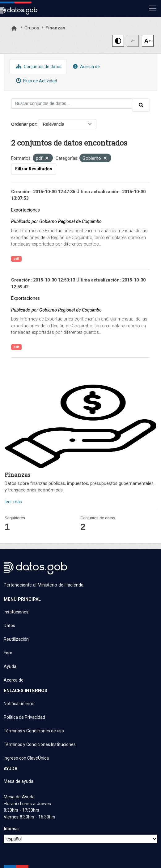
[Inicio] (14, 28)
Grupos (32, 28)
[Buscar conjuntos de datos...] (72, 104)
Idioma (11, 829)
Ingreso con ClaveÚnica (26, 758)
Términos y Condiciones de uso (34, 731)
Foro (8, 653)
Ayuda (10, 666)
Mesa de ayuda (19, 781)
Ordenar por (24, 124)
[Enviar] (141, 105)
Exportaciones (25, 210)
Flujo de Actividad (36, 81)
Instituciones (16, 612)
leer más (13, 502)
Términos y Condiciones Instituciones (40, 744)
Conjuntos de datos (38, 66)
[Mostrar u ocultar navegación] (153, 8)
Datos (9, 626)
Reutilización (16, 639)
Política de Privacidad (24, 717)
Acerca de (86, 66)
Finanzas (55, 28)
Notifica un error (19, 704)
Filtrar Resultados (34, 169)
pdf (16, 259)
